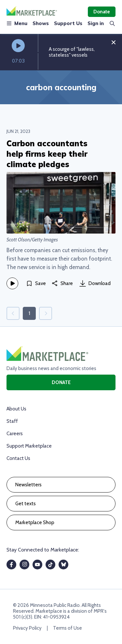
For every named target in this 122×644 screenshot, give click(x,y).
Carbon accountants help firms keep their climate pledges (47, 154)
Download (95, 283)
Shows (41, 23)
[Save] (36, 283)
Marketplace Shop (35, 522)
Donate (102, 12)
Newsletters (28, 485)
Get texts (26, 504)
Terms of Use (68, 628)
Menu (17, 23)
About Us (16, 409)
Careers (15, 434)
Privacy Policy (27, 628)
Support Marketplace (29, 446)
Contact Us (18, 458)
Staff (12, 421)
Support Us (68, 23)
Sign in (96, 23)
